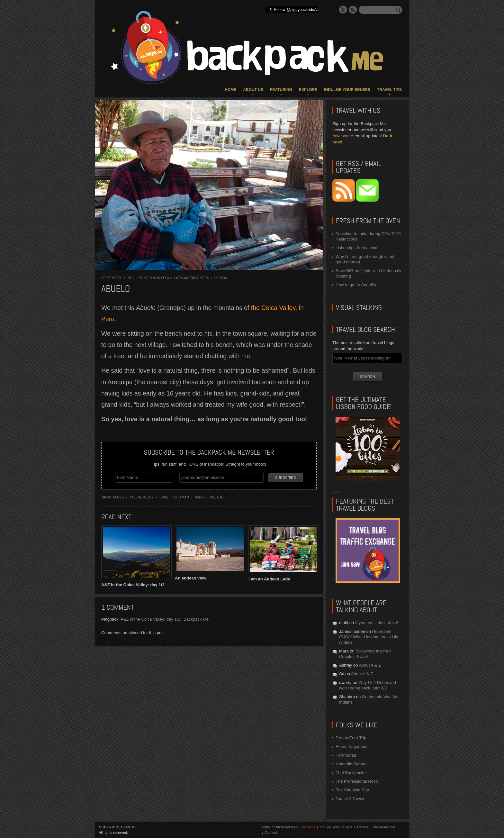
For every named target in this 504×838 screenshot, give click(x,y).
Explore (308, 90)
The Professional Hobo (357, 781)
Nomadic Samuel (351, 764)
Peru (205, 278)
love (164, 497)
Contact (271, 833)
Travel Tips (389, 90)
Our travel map (286, 827)
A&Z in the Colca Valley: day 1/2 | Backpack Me (165, 619)
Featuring (281, 90)
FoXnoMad (346, 755)
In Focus (165, 278)
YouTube (343, 10)
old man (182, 497)
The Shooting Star (352, 790)
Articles (362, 827)
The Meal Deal (384, 827)
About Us (253, 90)
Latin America (186, 278)
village (217, 497)
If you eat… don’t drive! (377, 623)
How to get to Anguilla (356, 285)
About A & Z (370, 665)
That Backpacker (351, 773)
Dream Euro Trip (351, 738)
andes (118, 497)
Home (230, 90)
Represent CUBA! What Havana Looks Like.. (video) (370, 637)
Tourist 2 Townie (351, 799)
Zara (223, 278)
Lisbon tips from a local (357, 248)
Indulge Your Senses (347, 90)
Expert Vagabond (352, 747)
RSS (353, 10)
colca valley (142, 497)
